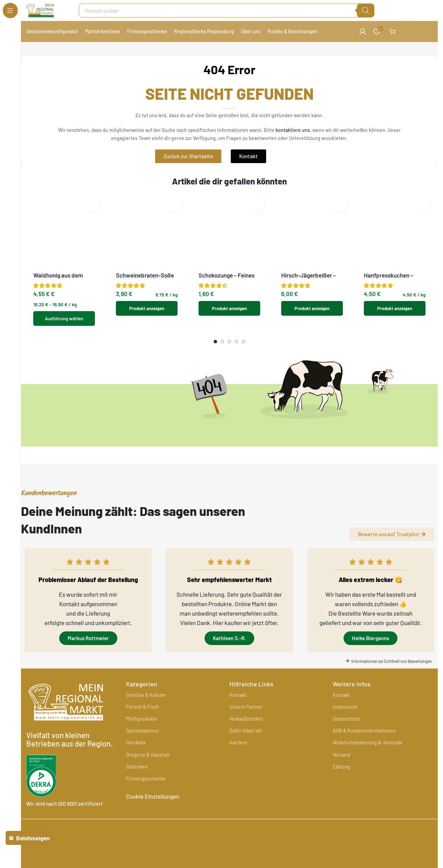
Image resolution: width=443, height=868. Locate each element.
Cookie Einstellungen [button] (153, 805)
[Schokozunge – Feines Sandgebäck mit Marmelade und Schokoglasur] (229, 208)
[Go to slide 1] (215, 338)
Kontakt (238, 704)
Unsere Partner (246, 716)
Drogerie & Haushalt (148, 764)
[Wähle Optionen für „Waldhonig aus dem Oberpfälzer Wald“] (64, 259)
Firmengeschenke (146, 787)
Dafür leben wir (246, 739)
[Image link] (155, 832)
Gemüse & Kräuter (146, 704)
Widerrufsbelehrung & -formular (368, 751)
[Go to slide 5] (243, 338)
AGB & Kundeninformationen (364, 739)
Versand (341, 764)
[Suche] (368, 14)
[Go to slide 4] (236, 338)
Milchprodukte (142, 727)
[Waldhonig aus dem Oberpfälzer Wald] (64, 204)
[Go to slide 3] (229, 338)
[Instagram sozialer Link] (431, 833)
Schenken (137, 775)
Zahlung (341, 775)
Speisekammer (143, 739)
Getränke (136, 751)
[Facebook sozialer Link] (418, 833)
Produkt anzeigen (147, 256)
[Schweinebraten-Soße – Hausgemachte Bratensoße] (147, 208)
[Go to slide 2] (222, 338)
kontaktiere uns (293, 137)
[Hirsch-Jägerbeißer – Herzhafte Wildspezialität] (312, 204)
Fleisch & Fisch (143, 716)
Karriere (238, 751)
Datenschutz (346, 727)
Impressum (345, 716)
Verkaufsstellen (246, 727)
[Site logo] (46, 13)
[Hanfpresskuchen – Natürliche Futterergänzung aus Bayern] (395, 212)
